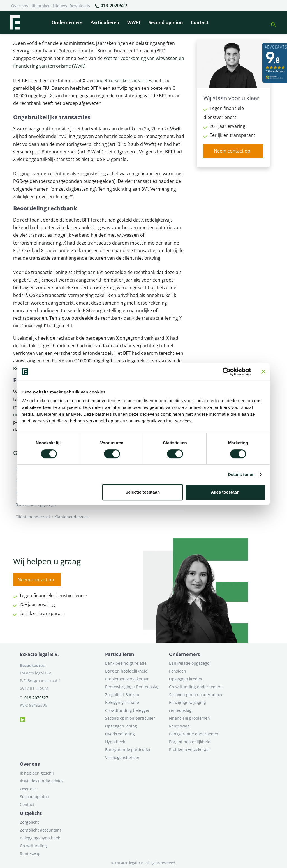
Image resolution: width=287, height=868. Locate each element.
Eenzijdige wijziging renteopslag (188, 706)
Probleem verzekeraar (190, 750)
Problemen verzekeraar (127, 679)
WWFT (134, 22)
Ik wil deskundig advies (42, 781)
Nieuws (60, 6)
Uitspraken (40, 6)
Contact (200, 22)
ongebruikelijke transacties (124, 80)
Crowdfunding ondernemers (196, 687)
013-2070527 (111, 6)
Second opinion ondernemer (196, 695)
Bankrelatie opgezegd (189, 663)
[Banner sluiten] (263, 372)
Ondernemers (67, 22)
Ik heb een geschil (37, 773)
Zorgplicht (29, 822)
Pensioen (178, 671)
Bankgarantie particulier (128, 750)
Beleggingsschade (122, 702)
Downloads (80, 6)
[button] (271, 22)
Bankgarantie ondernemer (194, 734)
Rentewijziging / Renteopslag (132, 687)
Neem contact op (232, 151)
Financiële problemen (189, 718)
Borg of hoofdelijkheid (190, 742)
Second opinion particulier (130, 718)
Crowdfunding (33, 846)
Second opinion (166, 22)
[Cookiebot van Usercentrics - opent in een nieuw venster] (227, 372)
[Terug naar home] (15, 22)
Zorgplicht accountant (40, 830)
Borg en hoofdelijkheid (126, 671)
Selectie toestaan (143, 492)
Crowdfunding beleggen (128, 710)
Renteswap (179, 726)
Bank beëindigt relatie (126, 663)
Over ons (20, 6)
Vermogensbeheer (122, 757)
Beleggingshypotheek (40, 838)
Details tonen (241, 474)
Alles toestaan (225, 492)
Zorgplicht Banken (122, 695)
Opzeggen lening (121, 726)
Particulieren (105, 22)
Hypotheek (115, 742)
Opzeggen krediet (186, 679)
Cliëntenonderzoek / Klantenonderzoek (99, 517)
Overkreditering (120, 734)
